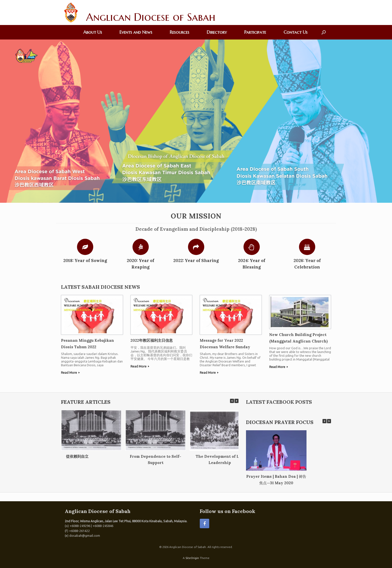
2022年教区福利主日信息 (152, 340)
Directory (217, 32)
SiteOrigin (192, 558)
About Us (93, 32)
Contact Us (295, 32)
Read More (70, 372)
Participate (255, 32)
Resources (179, 32)
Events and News (136, 32)
